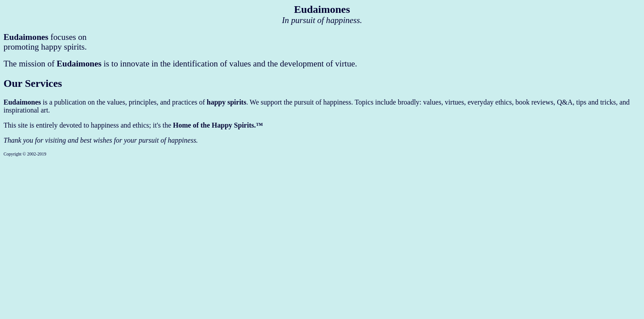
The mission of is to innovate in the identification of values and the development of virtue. (180, 64)
